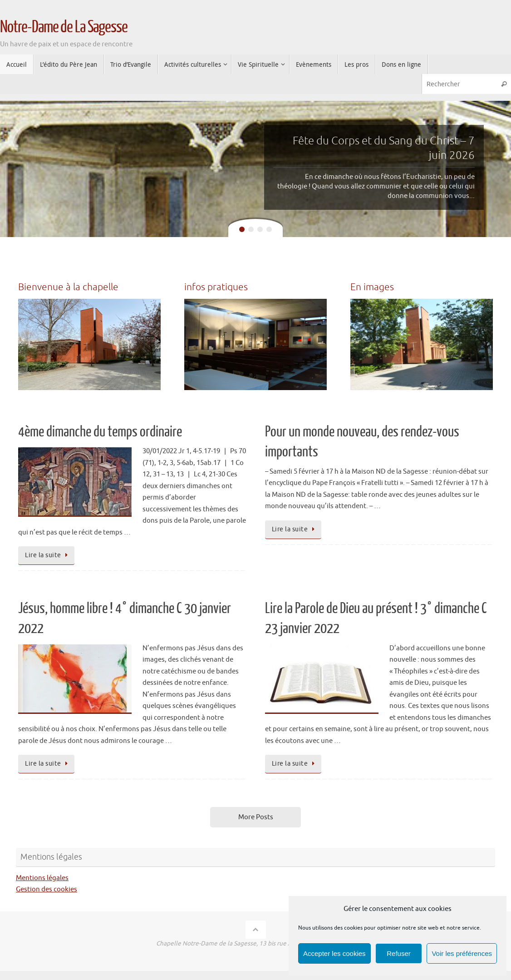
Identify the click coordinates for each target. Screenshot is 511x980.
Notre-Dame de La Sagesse (64, 27)
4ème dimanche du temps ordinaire (100, 432)
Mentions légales (42, 878)
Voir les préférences (462, 953)
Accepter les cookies (334, 953)
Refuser (399, 953)
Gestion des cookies (47, 889)
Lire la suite (48, 555)
